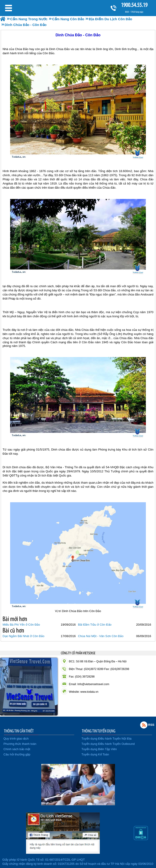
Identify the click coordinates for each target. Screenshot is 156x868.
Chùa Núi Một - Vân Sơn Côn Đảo (101, 636)
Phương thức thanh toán (20, 744)
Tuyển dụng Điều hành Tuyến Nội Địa (107, 739)
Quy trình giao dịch (16, 739)
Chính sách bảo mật (17, 749)
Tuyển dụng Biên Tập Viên (99, 749)
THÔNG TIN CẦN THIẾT (19, 731)
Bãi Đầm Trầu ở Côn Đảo (95, 625)
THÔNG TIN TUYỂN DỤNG (99, 731)
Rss (144, 725)
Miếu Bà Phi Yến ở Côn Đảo (21, 625)
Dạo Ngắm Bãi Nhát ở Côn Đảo (23, 636)
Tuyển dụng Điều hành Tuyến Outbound (108, 744)
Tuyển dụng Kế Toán (95, 754)
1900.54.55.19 (134, 5)
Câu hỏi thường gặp (17, 754)
